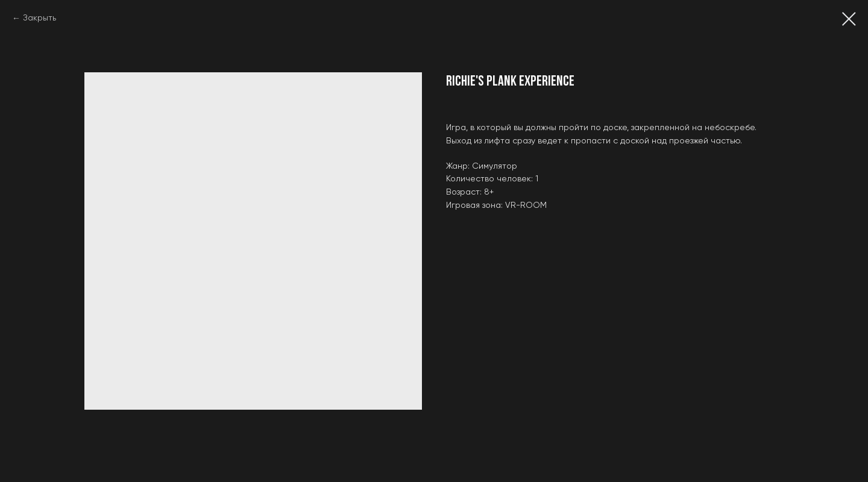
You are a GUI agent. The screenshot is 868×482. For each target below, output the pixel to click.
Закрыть (39, 18)
